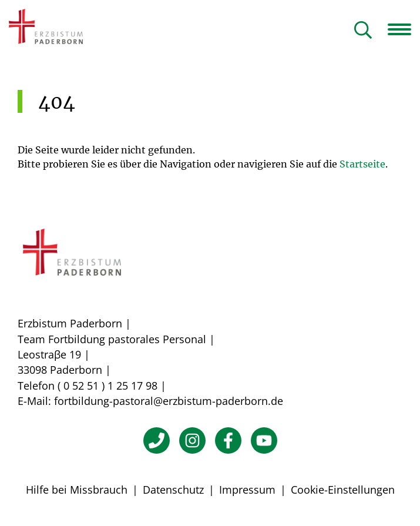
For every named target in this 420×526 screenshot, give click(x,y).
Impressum (247, 490)
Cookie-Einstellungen (343, 490)
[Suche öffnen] (363, 31)
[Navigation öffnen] (404, 29)
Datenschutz (173, 490)
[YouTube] (264, 440)
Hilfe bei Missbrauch (77, 490)
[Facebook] (228, 440)
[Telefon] (157, 440)
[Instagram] (192, 440)
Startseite (362, 164)
